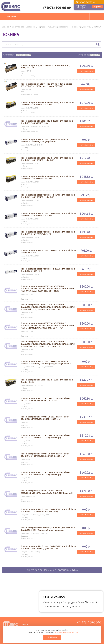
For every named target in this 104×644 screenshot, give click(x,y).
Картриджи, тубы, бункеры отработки (53, 27)
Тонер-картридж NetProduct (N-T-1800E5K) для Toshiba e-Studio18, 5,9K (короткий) (44, 140)
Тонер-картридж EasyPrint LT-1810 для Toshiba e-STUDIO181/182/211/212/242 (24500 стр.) (45, 436)
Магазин (11, 17)
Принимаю (52, 637)
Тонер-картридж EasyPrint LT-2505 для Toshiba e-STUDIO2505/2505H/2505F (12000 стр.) (45, 399)
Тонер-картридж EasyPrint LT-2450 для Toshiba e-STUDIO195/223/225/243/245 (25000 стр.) (45, 473)
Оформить (97, 7)
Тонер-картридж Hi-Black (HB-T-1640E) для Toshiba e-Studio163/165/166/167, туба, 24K (47, 159)
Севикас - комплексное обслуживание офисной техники (11, 6)
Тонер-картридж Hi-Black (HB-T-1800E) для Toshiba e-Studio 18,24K (47, 381)
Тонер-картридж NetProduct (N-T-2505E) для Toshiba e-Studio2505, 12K (48, 251)
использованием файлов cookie (66, 633)
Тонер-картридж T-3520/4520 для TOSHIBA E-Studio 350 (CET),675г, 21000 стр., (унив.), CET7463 (46, 85)
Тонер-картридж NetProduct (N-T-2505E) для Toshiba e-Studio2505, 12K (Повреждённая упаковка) (48, 529)
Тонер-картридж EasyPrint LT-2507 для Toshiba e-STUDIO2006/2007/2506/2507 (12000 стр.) (45, 418)
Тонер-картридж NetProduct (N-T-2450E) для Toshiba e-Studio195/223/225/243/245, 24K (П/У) (48, 510)
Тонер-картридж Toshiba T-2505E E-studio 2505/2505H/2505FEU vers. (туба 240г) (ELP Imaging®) (47, 492)
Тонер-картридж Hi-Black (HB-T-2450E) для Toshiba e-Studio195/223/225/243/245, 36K (47, 177)
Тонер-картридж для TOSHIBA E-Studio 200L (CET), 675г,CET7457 (46, 66)
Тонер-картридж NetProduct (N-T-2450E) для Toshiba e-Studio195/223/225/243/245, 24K (48, 233)
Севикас (5, 27)
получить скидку (86, 71)
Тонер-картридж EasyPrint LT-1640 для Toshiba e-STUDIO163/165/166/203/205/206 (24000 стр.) (45, 455)
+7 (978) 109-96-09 (57, 8)
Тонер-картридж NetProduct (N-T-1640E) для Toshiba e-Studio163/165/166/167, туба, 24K (48, 196)
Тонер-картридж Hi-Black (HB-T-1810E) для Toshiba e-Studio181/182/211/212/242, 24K (47, 103)
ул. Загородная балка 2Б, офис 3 (78, 603)
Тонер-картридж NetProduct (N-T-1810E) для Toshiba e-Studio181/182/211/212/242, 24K (48, 214)
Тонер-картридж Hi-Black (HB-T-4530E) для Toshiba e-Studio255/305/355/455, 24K (47, 122)
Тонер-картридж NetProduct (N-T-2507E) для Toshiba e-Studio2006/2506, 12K (48, 270)
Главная (25, 625)
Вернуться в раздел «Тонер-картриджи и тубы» (52, 570)
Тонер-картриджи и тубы (81, 27)
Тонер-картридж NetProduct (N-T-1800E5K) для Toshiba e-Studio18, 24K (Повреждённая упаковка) (46, 362)
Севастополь (51, 603)
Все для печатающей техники (24, 27)
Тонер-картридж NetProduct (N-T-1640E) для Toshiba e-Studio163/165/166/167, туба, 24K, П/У (48, 547)
